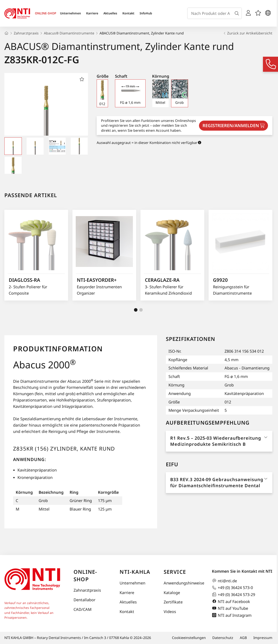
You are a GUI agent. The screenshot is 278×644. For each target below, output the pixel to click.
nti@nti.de (224, 581)
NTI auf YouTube (230, 608)
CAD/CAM (82, 609)
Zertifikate (173, 602)
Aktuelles (110, 13)
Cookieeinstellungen (189, 638)
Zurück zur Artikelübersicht (248, 33)
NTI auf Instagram (232, 615)
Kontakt (128, 13)
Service (175, 572)
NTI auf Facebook (231, 601)
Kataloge (172, 593)
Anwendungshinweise (183, 583)
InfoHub (146, 13)
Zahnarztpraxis (87, 590)
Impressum (263, 638)
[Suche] (238, 13)
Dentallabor (84, 600)
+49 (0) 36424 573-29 (233, 594)
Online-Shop (85, 575)
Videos (170, 612)
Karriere (92, 13)
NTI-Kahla (135, 572)
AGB (243, 638)
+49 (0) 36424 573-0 (232, 588)
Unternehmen (70, 13)
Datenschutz (223, 638)
